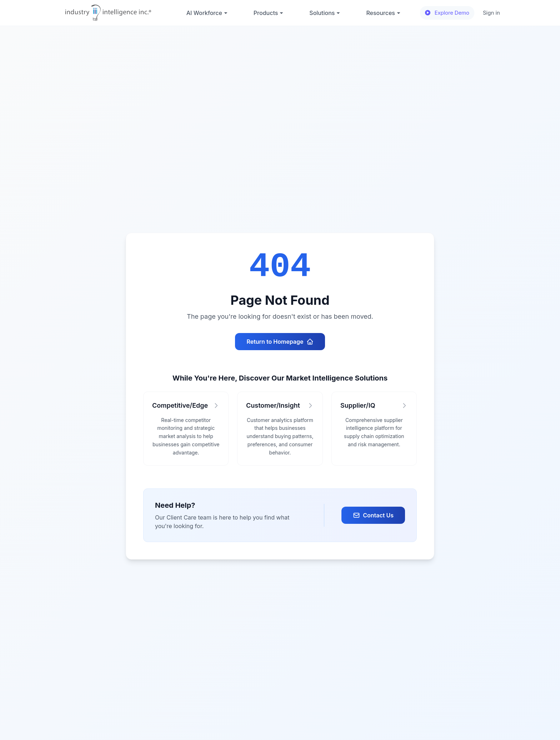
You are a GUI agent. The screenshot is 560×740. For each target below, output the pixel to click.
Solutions (325, 13)
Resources (383, 13)
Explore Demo (447, 13)
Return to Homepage (280, 342)
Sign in (491, 13)
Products (269, 13)
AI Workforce (207, 13)
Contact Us (373, 515)
